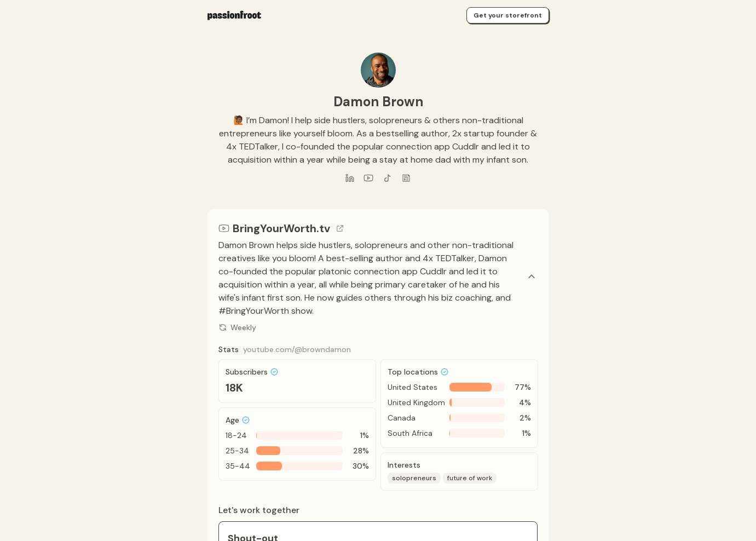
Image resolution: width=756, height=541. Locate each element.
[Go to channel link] (340, 228)
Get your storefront (508, 15)
